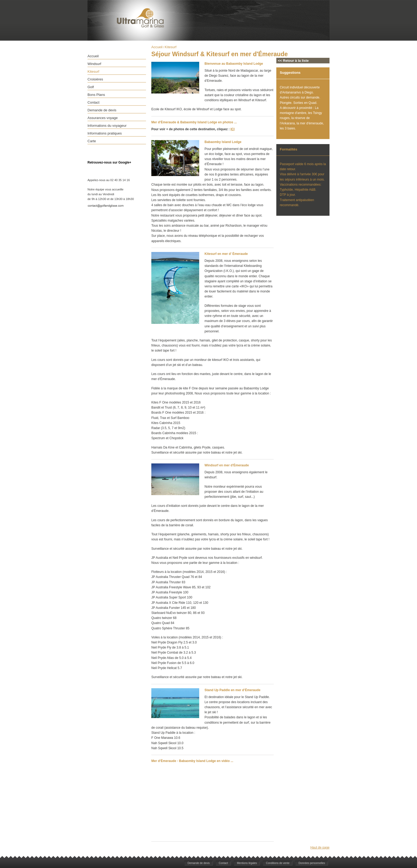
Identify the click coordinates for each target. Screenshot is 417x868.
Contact (93, 102)
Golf (91, 87)
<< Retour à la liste (293, 61)
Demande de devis (102, 110)
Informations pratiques (105, 133)
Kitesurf (93, 72)
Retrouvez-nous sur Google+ (109, 162)
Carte (92, 141)
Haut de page (320, 847)
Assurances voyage (103, 118)
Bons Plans (96, 95)
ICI (233, 129)
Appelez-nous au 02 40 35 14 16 (109, 180)
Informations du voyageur (107, 126)
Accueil (93, 56)
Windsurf (94, 64)
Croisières (95, 79)
